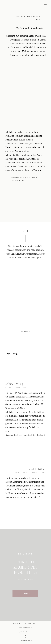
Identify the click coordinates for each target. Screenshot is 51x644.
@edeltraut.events (25, 627)
